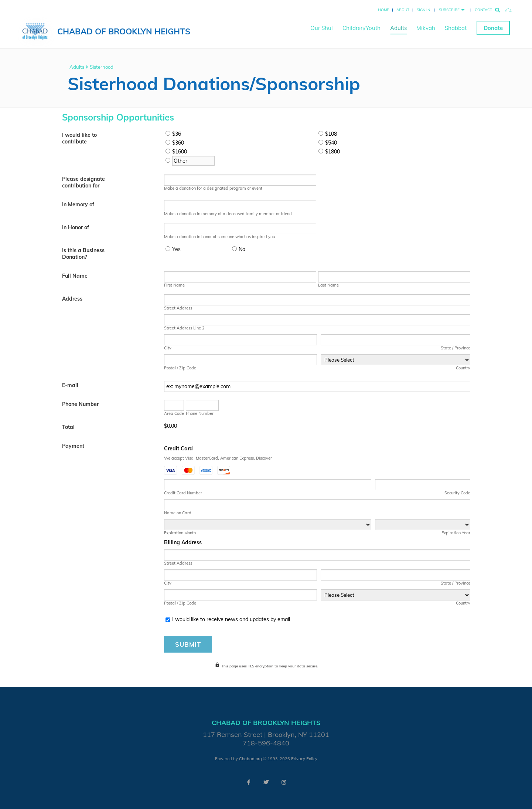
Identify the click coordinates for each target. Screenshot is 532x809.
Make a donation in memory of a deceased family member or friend (228, 214)
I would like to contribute (79, 138)
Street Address (178, 308)
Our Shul (322, 28)
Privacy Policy (304, 759)
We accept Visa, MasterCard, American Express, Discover (218, 458)
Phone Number (80, 404)
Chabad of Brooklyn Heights (124, 31)
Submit (188, 644)
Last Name (328, 285)
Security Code (457, 493)
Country (463, 368)
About (403, 10)
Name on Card (178, 513)
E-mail (70, 385)
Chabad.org (250, 759)
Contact (483, 10)
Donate (493, 28)
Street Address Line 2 (184, 328)
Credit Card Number (183, 493)
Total (68, 427)
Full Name (75, 276)
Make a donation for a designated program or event (213, 188)
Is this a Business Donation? (83, 254)
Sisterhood (102, 67)
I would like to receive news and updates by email (231, 619)
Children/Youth (362, 28)
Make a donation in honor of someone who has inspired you (219, 237)
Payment (73, 446)
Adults (398, 28)
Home (383, 10)
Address (72, 299)
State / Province (456, 348)
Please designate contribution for (83, 182)
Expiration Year (456, 533)
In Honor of (76, 227)
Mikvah (426, 28)
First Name (174, 285)
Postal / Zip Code (180, 368)
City (168, 348)
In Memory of (78, 204)
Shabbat (456, 28)
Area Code (174, 413)
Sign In (423, 10)
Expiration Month (180, 533)
